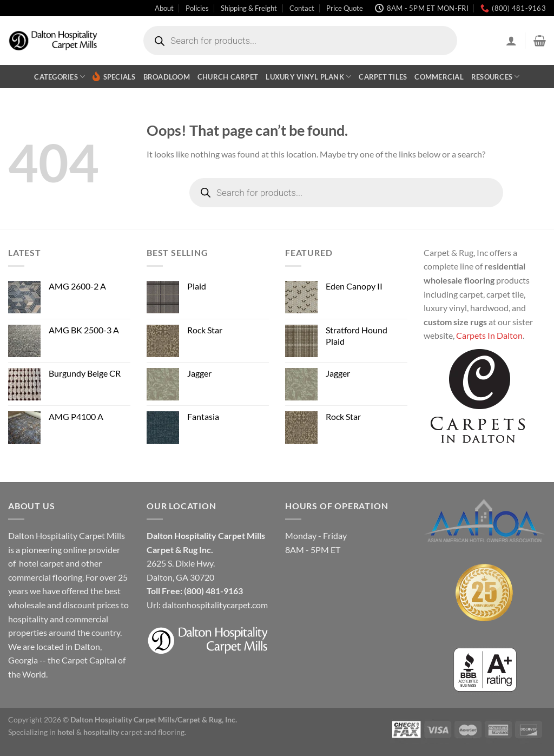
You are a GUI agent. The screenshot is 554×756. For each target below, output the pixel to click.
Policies (197, 8)
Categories (60, 77)
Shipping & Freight (249, 8)
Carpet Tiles (383, 77)
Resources (496, 77)
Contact (302, 8)
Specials (114, 77)
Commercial (439, 77)
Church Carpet (228, 77)
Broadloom (167, 77)
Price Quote (345, 8)
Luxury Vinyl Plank (308, 77)
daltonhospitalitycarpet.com (215, 605)
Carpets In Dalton (489, 335)
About (164, 8)
